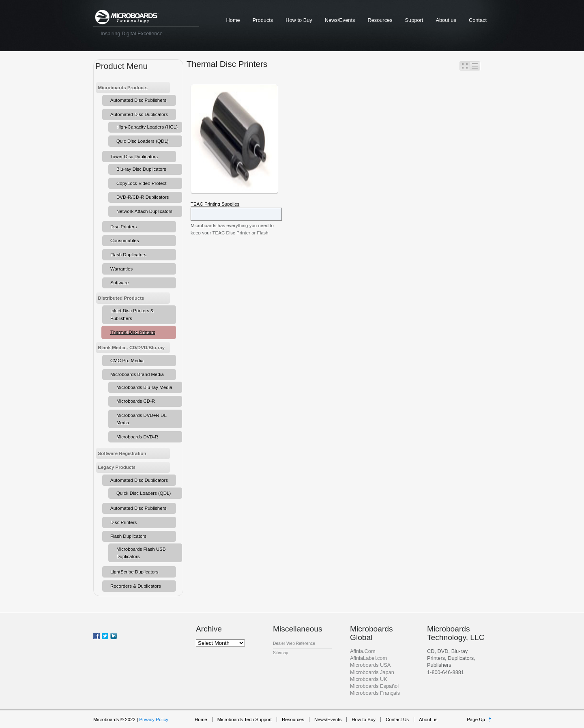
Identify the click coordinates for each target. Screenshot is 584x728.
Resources (380, 20)
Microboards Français (375, 693)
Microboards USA (370, 665)
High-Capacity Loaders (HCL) (147, 127)
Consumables (125, 241)
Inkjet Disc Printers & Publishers (132, 314)
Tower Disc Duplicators (134, 157)
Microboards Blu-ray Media (144, 387)
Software (119, 283)
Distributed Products (121, 298)
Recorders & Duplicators (136, 586)
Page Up (476, 719)
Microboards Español (374, 686)
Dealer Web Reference (294, 643)
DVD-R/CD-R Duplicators (143, 197)
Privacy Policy (154, 719)
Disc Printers (123, 227)
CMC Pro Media (127, 361)
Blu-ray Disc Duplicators (141, 169)
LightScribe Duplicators (134, 572)
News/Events (340, 20)
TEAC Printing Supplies (215, 204)
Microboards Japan (372, 672)
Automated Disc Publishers (138, 100)
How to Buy (299, 20)
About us (446, 20)
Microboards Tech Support (245, 719)
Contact (478, 20)
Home (233, 20)
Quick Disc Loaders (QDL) (144, 493)
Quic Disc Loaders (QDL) (143, 141)
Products (263, 20)
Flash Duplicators (128, 255)
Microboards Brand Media (137, 374)
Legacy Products (117, 467)
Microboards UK (369, 679)
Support (414, 20)
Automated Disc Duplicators (139, 114)
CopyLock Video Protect (141, 183)
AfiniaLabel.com (368, 658)
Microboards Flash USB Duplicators (141, 553)
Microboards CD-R (136, 401)
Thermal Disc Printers (133, 332)
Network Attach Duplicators (144, 211)
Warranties (121, 269)
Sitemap (281, 653)
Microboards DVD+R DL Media (142, 419)
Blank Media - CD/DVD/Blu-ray (131, 348)
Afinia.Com (363, 651)
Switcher (470, 66)
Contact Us (397, 719)
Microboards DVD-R (137, 437)
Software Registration (122, 453)
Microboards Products (123, 88)
